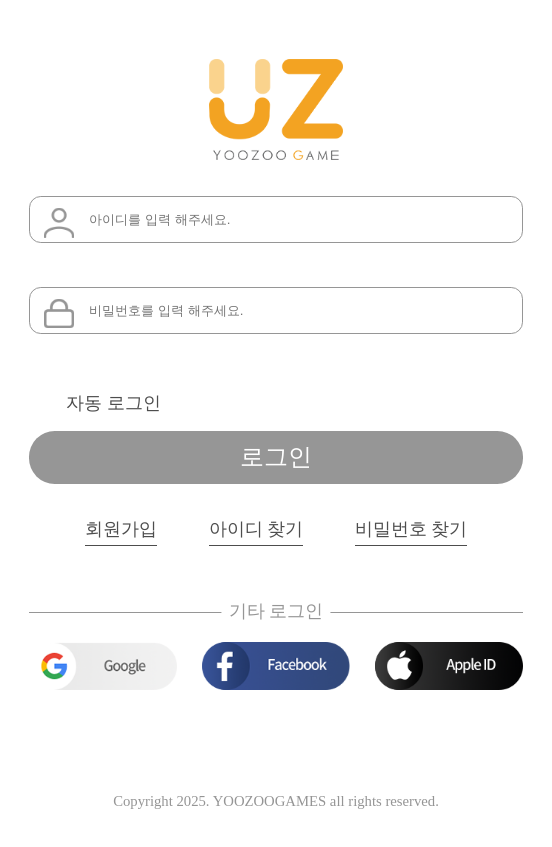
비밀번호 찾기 (411, 529)
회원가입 (121, 529)
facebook (275, 666)
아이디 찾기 (256, 529)
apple (448, 666)
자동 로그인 (113, 403)
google (102, 666)
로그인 (276, 457)
